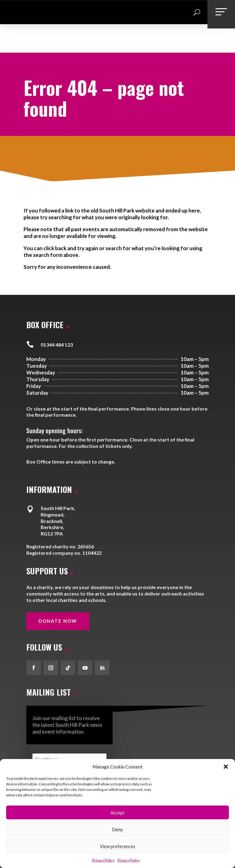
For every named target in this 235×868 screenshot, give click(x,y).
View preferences (117, 846)
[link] (16, 21)
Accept (117, 813)
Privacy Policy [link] (103, 860)
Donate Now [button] (58, 597)
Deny (117, 829)
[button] (226, 767)
